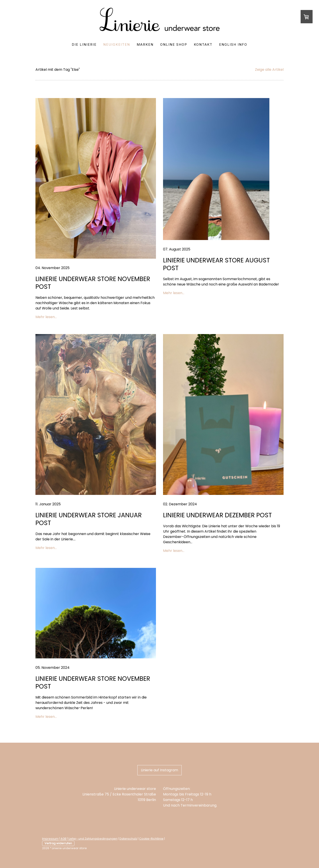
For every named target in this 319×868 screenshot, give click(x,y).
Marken (145, 44)
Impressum (50, 839)
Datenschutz (128, 839)
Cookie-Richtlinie (151, 839)
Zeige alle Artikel (269, 70)
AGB (63, 839)
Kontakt (203, 44)
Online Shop (174, 44)
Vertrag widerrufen (58, 843)
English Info (233, 44)
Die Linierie (84, 44)
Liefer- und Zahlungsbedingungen (93, 839)
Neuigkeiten (117, 44)
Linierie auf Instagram (159, 770)
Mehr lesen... (46, 317)
